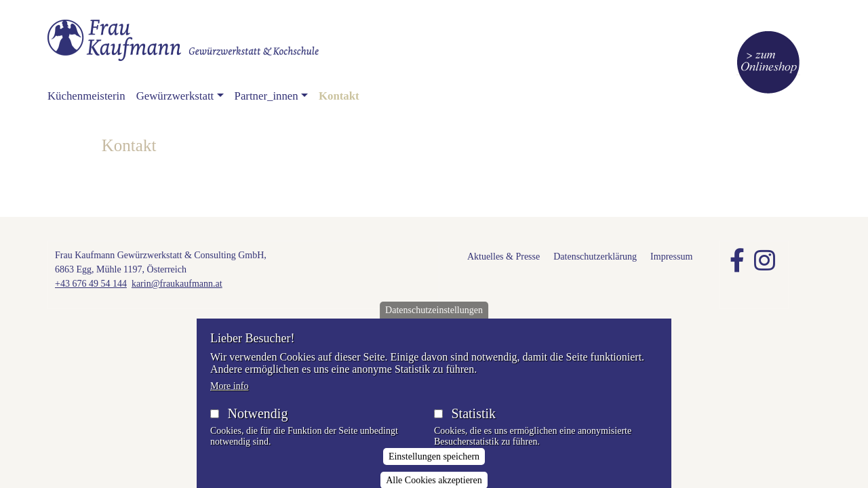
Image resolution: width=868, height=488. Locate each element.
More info (229, 396)
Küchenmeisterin (86, 96)
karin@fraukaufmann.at (177, 284)
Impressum (671, 257)
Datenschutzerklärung (595, 257)
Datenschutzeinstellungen (434, 320)
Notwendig (258, 424)
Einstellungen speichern (434, 467)
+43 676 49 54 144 (91, 284)
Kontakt (339, 96)
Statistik (473, 424)
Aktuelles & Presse (504, 257)
